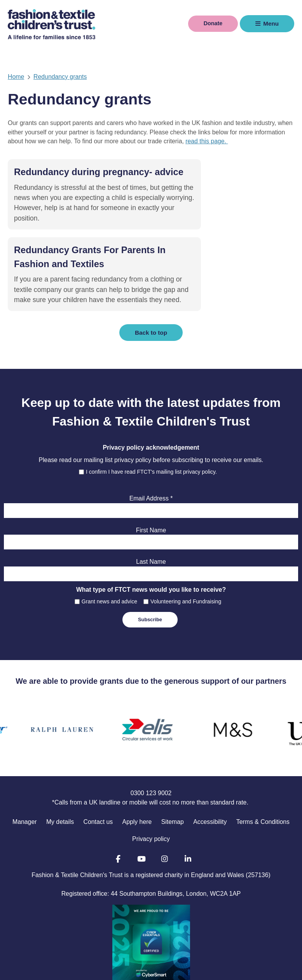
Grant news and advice (109, 558)
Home (16, 77)
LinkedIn (188, 816)
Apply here (137, 778)
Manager (24, 778)
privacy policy (133, 417)
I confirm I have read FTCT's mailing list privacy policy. (151, 428)
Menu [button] (271, 23)
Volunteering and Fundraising (186, 558)
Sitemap (173, 778)
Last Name (151, 519)
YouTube (141, 816)
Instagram (165, 816)
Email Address (151, 455)
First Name (151, 487)
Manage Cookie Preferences (262, 970)
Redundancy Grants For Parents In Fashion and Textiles (214, 186)
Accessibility (210, 778)
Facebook (118, 816)
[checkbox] (81, 428)
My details (60, 778)
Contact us (98, 778)
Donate (211, 23)
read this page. (207, 141)
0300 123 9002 (151, 750)
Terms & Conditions (263, 778)
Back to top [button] (151, 289)
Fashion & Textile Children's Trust (51, 24)
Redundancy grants (60, 77)
